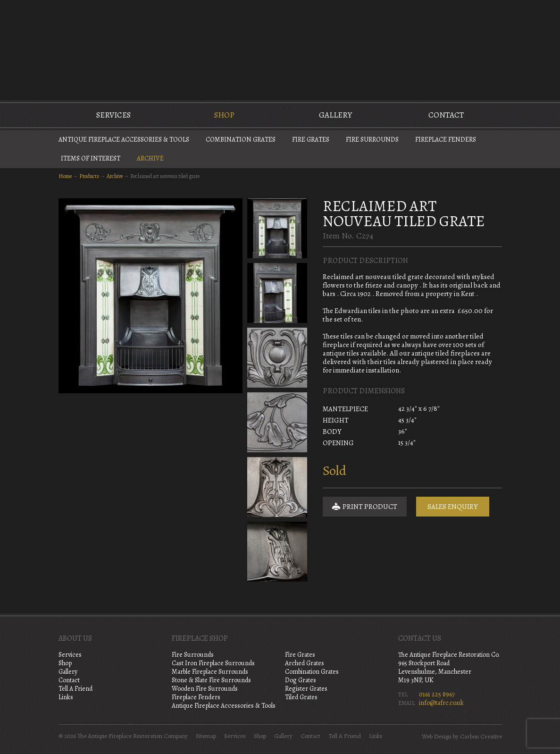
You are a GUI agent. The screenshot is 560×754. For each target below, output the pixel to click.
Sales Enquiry (453, 507)
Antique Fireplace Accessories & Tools (124, 140)
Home (65, 176)
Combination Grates (241, 140)
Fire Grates (311, 140)
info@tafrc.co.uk (441, 703)
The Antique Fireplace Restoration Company (280, 49)
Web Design (437, 737)
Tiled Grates (301, 697)
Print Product (365, 507)
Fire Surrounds (372, 140)
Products (89, 176)
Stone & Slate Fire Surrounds (211, 680)
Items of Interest (91, 158)
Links (66, 697)
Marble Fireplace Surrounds (210, 672)
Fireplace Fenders (446, 140)
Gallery (335, 115)
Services (113, 115)
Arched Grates (305, 663)
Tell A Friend (75, 689)
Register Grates (306, 689)
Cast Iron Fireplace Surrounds (213, 663)
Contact (446, 115)
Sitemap (206, 736)
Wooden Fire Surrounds (205, 689)
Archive (150, 158)
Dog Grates (301, 680)
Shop (224, 115)
